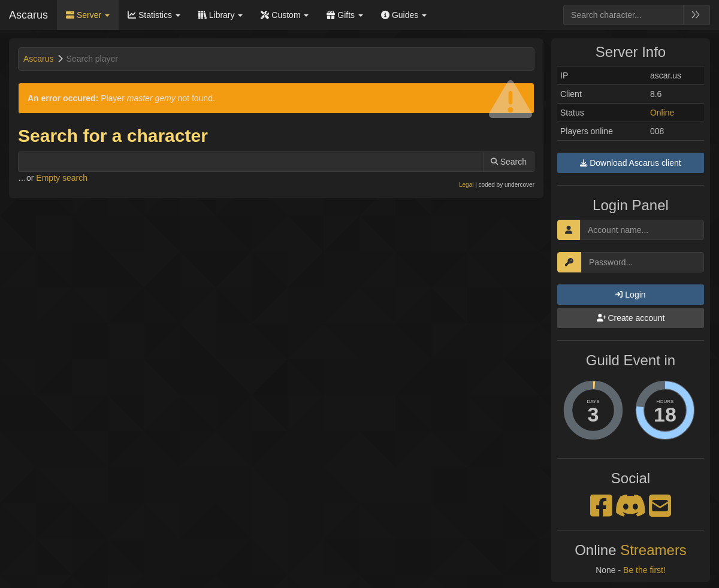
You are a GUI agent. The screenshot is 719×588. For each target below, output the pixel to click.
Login (630, 295)
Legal (466, 185)
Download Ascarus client (630, 163)
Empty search (62, 178)
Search (509, 162)
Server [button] (88, 15)
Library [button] (221, 15)
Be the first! (644, 570)
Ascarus (28, 15)
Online (662, 113)
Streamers (653, 550)
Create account (631, 318)
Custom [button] (285, 15)
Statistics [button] (154, 15)
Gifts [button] (345, 15)
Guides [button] (404, 15)
